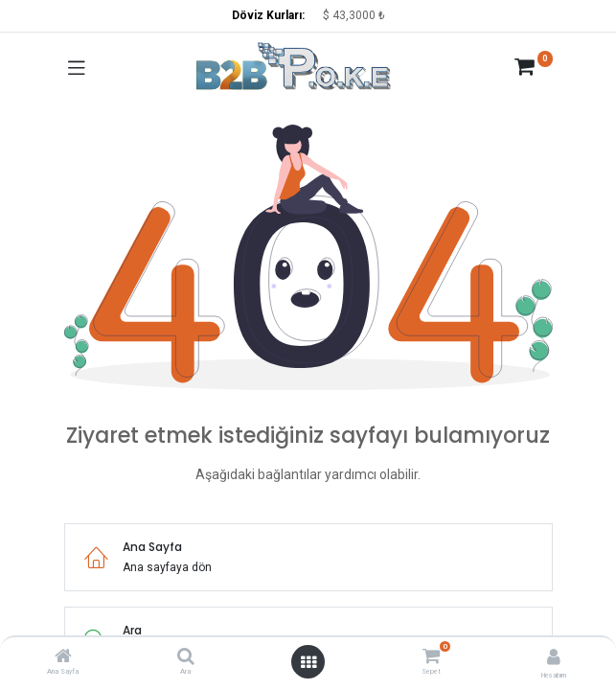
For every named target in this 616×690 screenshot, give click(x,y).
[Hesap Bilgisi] (554, 657)
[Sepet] (431, 656)
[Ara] (186, 658)
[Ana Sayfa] (63, 658)
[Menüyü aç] (308, 662)
